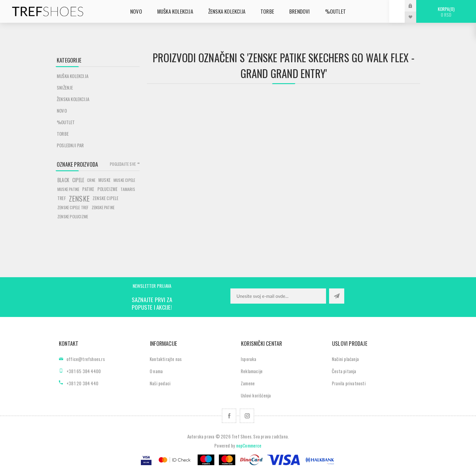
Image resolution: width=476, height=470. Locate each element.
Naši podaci (160, 383)
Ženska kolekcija (73, 99)
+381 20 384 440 (82, 383)
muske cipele (124, 180)
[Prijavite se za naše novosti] (278, 296)
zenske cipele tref (73, 207)
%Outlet (66, 122)
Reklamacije (252, 371)
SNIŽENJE (65, 87)
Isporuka (249, 359)
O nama (156, 371)
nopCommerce (249, 445)
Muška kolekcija (73, 76)
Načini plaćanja (345, 359)
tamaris (128, 189)
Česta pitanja (344, 371)
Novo (62, 111)
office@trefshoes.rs (86, 359)
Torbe (63, 134)
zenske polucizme (73, 216)
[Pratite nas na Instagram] (247, 416)
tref (62, 198)
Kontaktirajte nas (166, 359)
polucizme (108, 189)
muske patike (68, 189)
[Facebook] (229, 416)
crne (91, 180)
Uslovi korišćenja (256, 395)
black (63, 180)
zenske (79, 198)
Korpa (446, 12)
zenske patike (103, 207)
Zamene (248, 383)
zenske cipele (106, 198)
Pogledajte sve (123, 164)
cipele (78, 180)
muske (104, 180)
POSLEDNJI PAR (70, 145)
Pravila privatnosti (349, 383)
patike (88, 189)
